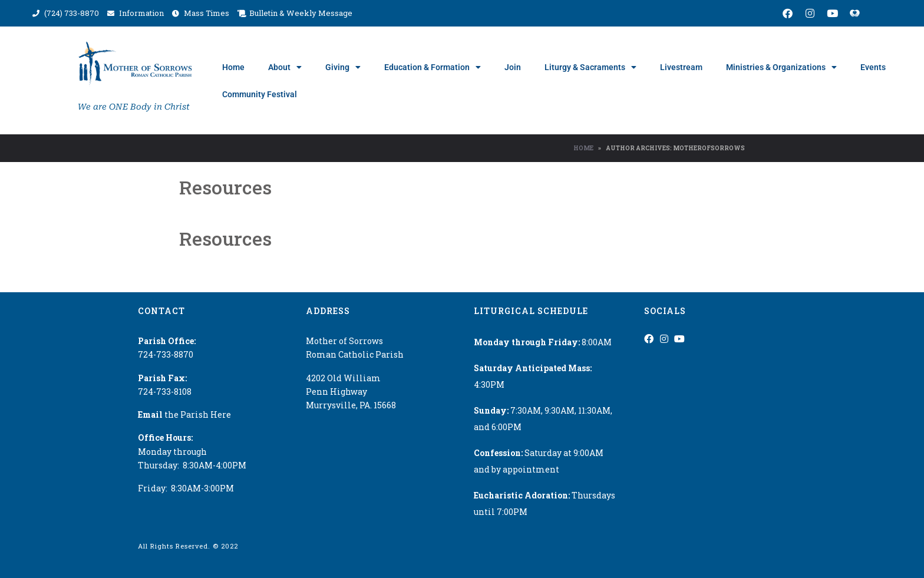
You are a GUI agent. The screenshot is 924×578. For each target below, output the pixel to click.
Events (873, 67)
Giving (343, 67)
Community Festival (260, 94)
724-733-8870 (166, 354)
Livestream (681, 67)
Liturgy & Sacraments (590, 67)
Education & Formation (433, 67)
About (285, 67)
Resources (225, 187)
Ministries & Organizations (781, 67)
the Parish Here (184, 414)
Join (513, 67)
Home (233, 67)
